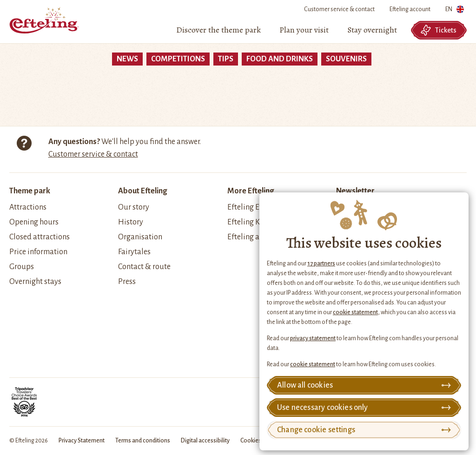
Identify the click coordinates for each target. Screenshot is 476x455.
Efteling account (410, 9)
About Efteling (142, 191)
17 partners (321, 264)
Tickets (438, 30)
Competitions (178, 59)
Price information (38, 252)
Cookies (251, 441)
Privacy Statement (82, 441)
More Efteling (251, 191)
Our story (134, 207)
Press (127, 282)
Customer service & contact (339, 9)
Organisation (140, 237)
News (127, 59)
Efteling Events (252, 207)
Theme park (30, 191)
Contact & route (144, 267)
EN (455, 11)
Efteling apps (250, 237)
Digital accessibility (205, 441)
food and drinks (280, 59)
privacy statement (313, 338)
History (131, 222)
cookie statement (355, 312)
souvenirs (346, 59)
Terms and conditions (143, 441)
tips (226, 59)
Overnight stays (35, 282)
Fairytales (134, 252)
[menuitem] (218, 30)
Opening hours (34, 222)
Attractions (28, 207)
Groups (22, 267)
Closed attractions (40, 237)
